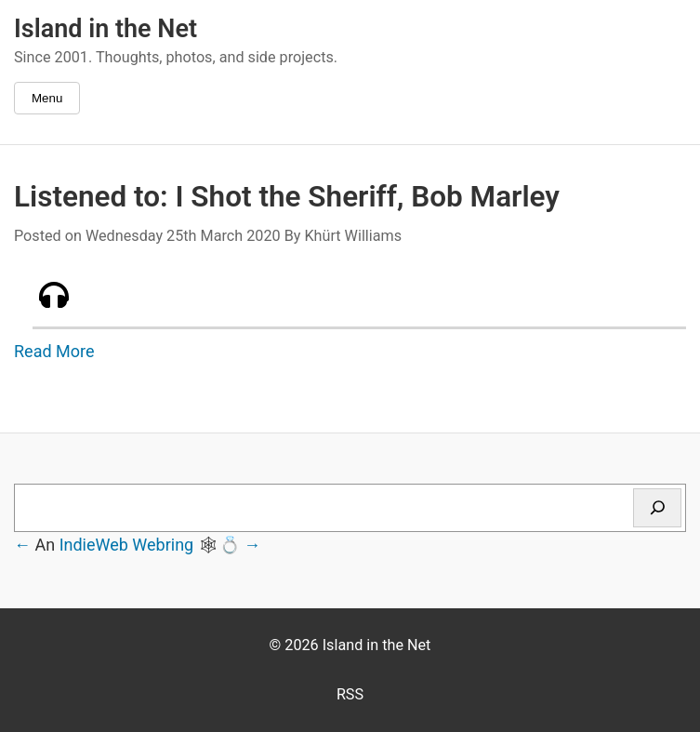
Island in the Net (106, 29)
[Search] (657, 508)
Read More (54, 351)
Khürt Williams (353, 236)
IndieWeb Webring (127, 545)
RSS (350, 694)
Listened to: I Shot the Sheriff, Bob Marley (287, 197)
